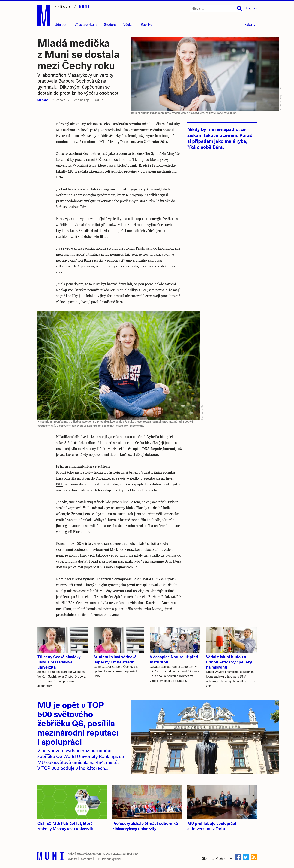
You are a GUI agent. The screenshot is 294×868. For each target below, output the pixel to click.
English (251, 8)
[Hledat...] (216, 8)
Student (110, 24)
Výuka (128, 24)
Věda (86, 24)
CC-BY (99, 100)
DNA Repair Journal (159, 449)
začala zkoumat (91, 171)
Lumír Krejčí (138, 165)
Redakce (72, 859)
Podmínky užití (111, 859)
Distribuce (86, 859)
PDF (97, 859)
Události (61, 24)
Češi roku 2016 (156, 142)
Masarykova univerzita (91, 854)
